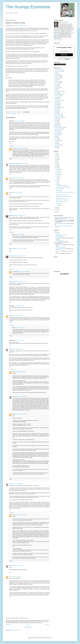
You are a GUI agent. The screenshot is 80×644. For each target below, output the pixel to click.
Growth (56, 99)
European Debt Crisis (59, 92)
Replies (12, 146)
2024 (56, 153)
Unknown (11, 178)
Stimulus (56, 135)
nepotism (57, 119)
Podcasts (57, 126)
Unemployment (58, 145)
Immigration (57, 103)
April (57, 183)
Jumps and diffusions (60, 189)
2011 (56, 212)
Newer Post (8, 625)
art (55, 73)
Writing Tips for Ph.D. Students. (61, 224)
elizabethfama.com (60, 245)
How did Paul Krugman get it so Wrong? (62, 220)
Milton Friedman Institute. (60, 218)
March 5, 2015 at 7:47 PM (18, 316)
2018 (56, 163)
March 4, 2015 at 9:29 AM (23, 148)
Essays (56, 89)
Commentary (11, 114)
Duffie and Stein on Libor (61, 198)
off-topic (56, 122)
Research (58, 234)
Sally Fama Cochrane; (60, 247)
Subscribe (64, 55)
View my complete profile (59, 40)
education (57, 84)
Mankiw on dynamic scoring (61, 202)
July (57, 178)
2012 (56, 211)
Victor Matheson (16, 272)
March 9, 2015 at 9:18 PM (21, 372)
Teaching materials (59, 237)
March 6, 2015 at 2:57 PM (18, 349)
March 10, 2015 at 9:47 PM (21, 414)
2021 (56, 158)
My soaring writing (59, 240)
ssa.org (56, 242)
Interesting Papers (58, 107)
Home (28, 625)
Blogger (51, 638)
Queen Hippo (58, 250)
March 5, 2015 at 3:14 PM (19, 306)
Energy (56, 86)
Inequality (57, 105)
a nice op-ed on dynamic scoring (20, 26)
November (58, 171)
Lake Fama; (58, 254)
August (58, 176)
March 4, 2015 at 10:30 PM (21, 248)
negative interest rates (59, 117)
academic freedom (58, 71)
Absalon (11, 349)
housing (56, 102)
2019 (56, 161)
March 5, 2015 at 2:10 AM (20, 256)
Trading (56, 143)
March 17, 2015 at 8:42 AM (16, 577)
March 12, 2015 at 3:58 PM (18, 484)
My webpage (57, 232)
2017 (56, 165)
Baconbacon (15, 148)
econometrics (57, 81)
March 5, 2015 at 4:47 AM (21, 282)
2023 (56, 155)
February (58, 204)
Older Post (47, 625)
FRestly (11, 193)
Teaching (57, 139)
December (58, 169)
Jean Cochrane (59, 251)
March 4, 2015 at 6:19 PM (20, 216)
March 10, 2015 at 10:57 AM (21, 396)
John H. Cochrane (64, 22)
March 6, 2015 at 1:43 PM (20, 328)
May (57, 181)
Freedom (57, 97)
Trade (56, 142)
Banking (56, 74)
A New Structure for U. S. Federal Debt (63, 187)
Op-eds (56, 123)
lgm (10, 577)
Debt (56, 80)
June (57, 179)
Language (57, 112)
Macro (56, 113)
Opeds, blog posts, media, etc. (62, 235)
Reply (10, 143)
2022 (56, 156)
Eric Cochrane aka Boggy (61, 249)
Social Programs (58, 133)
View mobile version (28, 627)
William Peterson (12, 282)
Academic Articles (58, 70)
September (58, 174)
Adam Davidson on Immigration (62, 186)
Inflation (56, 106)
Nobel (56, 120)
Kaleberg (11, 316)
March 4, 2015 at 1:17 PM (18, 178)
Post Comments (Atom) (15, 630)
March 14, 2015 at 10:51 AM (18, 566)
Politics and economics (59, 128)
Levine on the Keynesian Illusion (62, 195)
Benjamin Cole (12, 216)
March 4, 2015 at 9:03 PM (20, 235)
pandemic (57, 125)
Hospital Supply (59, 191)
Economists (57, 83)
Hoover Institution (57, 31)
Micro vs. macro (58, 115)
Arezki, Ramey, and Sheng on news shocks (64, 197)
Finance (56, 93)
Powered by (64, 59)
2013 (56, 209)
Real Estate (57, 131)
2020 (56, 160)
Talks (56, 136)
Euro (56, 90)
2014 (56, 207)
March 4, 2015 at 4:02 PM (17, 193)
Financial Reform (58, 94)
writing (56, 148)
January (58, 205)
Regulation (57, 132)
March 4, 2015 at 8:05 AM (19, 121)
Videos (56, 146)
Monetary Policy (58, 116)
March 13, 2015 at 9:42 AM (21, 515)
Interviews (57, 109)
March (57, 184)
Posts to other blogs (59, 129)
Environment (57, 87)
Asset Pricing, (59, 238)
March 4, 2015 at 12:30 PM (23, 163)
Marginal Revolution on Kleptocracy (63, 200)
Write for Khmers (12, 248)
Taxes (15, 114)
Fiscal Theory (57, 96)
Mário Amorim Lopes (13, 163)
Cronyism (57, 79)
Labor (56, 110)
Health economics (58, 100)
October (58, 173)
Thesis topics (57, 141)
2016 (56, 166)
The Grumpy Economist (28, 7)
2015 (56, 168)
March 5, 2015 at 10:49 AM (24, 272)
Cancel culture (58, 76)
